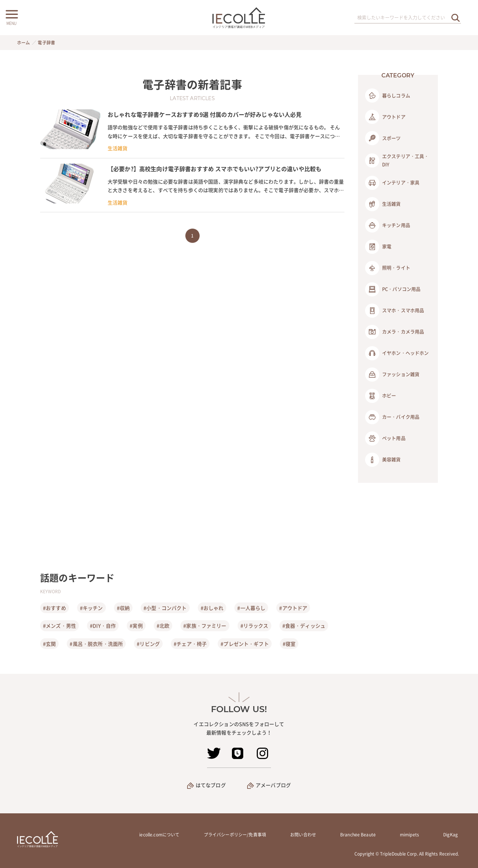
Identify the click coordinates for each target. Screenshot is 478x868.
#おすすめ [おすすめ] (55, 608)
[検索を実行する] (456, 18)
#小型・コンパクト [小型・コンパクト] (165, 608)
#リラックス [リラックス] (254, 626)
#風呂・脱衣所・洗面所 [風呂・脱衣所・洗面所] (96, 644)
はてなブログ (211, 785)
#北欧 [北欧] (163, 626)
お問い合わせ (303, 835)
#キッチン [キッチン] (91, 608)
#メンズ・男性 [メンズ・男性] (59, 626)
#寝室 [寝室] (289, 644)
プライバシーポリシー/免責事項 (235, 835)
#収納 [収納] (123, 608)
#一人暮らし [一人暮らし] (251, 608)
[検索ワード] (408, 18)
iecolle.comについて (159, 835)
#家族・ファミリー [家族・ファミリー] (205, 626)
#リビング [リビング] (148, 644)
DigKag (450, 835)
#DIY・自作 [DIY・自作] (103, 626)
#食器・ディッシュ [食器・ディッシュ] (304, 626)
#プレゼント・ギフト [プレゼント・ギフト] (245, 644)
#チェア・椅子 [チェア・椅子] (190, 644)
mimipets (409, 835)
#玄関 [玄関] (49, 644)
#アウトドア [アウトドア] (293, 608)
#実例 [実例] (136, 626)
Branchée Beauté (358, 835)
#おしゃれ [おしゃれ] (212, 608)
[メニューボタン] (11, 17)
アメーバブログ (273, 785)
